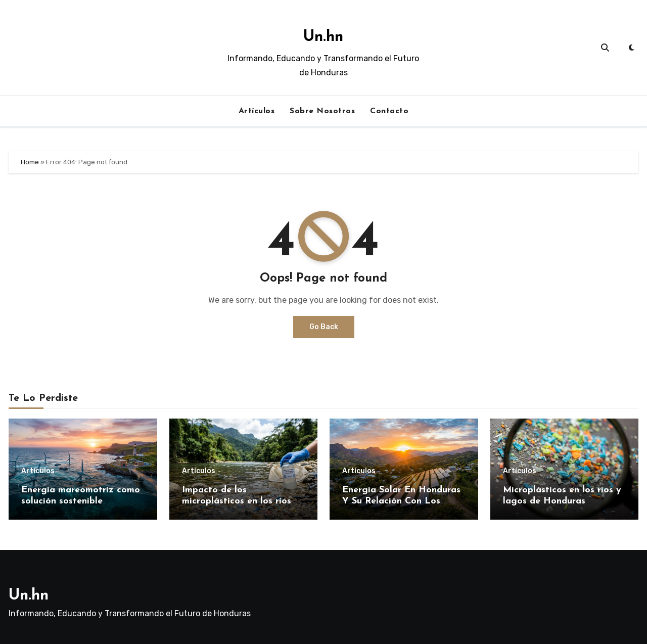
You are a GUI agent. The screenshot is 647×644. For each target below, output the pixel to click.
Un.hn (323, 37)
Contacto (389, 111)
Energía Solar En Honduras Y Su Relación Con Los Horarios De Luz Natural (401, 501)
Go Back (324, 327)
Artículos (257, 111)
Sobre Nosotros (322, 111)
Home (30, 162)
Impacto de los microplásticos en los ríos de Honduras (243, 501)
